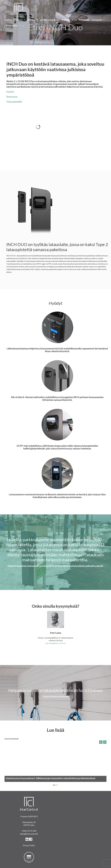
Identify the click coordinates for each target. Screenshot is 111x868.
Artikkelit (66, 20)
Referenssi (12, 97)
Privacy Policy (29, 845)
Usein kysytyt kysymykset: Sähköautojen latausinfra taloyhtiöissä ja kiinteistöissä (50, 778)
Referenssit (84, 20)
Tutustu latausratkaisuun (56, 696)
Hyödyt (10, 92)
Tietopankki (99, 20)
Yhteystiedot (12, 26)
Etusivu (9, 20)
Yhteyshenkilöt (14, 102)
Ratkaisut (33, 20)
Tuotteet (20, 20)
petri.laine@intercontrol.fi (55, 643)
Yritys (74, 20)
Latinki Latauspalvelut (50, 20)
